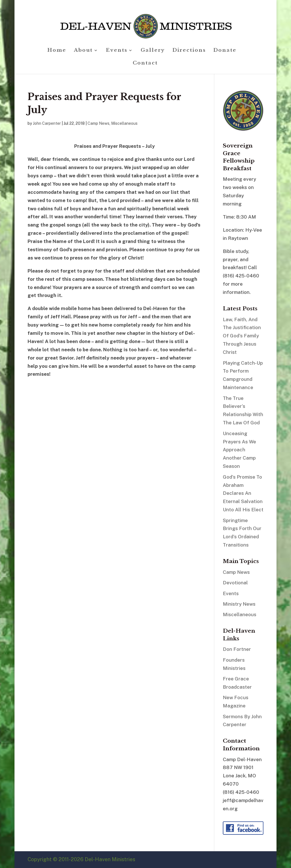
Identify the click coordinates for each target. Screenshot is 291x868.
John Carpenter (47, 123)
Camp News (98, 123)
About (83, 51)
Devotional (235, 583)
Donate (225, 51)
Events (117, 51)
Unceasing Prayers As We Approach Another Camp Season (239, 450)
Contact (145, 64)
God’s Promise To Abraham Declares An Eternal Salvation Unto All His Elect (243, 493)
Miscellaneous (124, 123)
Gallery (153, 51)
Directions (189, 51)
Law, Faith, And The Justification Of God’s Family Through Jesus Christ (242, 336)
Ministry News (239, 604)
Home (57, 51)
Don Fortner (237, 649)
